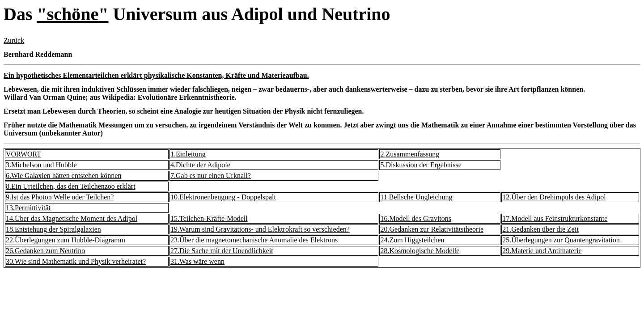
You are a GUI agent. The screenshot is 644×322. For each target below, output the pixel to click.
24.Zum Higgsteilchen (412, 240)
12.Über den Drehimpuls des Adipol (554, 197)
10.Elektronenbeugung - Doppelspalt (223, 197)
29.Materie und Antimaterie (542, 251)
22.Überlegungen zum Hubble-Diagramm (66, 240)
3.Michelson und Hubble (41, 165)
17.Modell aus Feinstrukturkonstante (555, 218)
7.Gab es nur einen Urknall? (211, 176)
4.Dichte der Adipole (200, 165)
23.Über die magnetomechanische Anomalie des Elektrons (254, 240)
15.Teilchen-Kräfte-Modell (209, 218)
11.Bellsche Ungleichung (416, 197)
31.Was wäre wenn (197, 261)
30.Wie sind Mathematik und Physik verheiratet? (76, 261)
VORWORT (23, 154)
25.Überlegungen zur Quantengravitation (561, 240)
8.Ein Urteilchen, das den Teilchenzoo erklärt (71, 186)
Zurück (14, 40)
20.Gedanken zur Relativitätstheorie (432, 229)
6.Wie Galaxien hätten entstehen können (64, 176)
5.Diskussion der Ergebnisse (421, 165)
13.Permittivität (28, 208)
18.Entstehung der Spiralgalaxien (53, 229)
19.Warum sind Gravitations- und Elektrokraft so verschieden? (260, 229)
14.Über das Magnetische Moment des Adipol (72, 218)
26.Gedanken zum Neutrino (45, 251)
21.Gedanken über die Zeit (540, 229)
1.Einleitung (188, 154)
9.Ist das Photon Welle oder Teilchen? (60, 197)
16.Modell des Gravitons (416, 218)
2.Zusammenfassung (410, 154)
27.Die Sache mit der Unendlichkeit (222, 251)
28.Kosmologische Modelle (420, 251)
